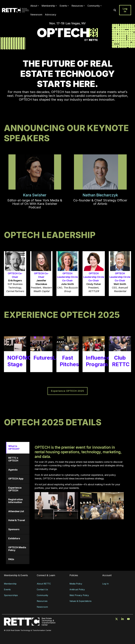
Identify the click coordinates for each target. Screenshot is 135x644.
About (35, 6)
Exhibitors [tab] (14, 538)
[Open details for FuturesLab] (41, 354)
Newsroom (36, 15)
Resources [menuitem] (42, 601)
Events (64, 6)
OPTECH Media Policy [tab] (17, 549)
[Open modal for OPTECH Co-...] (15, 274)
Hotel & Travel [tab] (17, 520)
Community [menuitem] (42, 595)
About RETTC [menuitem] (44, 584)
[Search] (115, 10)
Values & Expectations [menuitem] (80, 601)
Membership (49, 6)
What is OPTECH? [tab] (14, 447)
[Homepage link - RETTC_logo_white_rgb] (30, 624)
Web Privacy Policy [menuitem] (79, 595)
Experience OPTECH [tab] (15, 489)
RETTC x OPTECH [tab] (13, 459)
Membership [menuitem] (10, 584)
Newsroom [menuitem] (42, 607)
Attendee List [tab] (16, 511)
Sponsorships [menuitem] (11, 595)
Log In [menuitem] (105, 584)
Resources (78, 6)
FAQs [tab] (11, 559)
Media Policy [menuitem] (76, 584)
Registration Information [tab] (16, 501)
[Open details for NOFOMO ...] (15, 354)
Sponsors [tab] (14, 529)
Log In (125, 10)
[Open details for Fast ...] (68, 354)
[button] (117, 619)
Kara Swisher (35, 195)
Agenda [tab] (13, 470)
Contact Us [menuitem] (42, 589)
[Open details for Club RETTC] (120, 354)
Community (95, 6)
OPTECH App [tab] (16, 479)
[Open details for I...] (94, 354)
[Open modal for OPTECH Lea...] (68, 274)
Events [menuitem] (7, 589)
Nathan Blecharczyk (100, 195)
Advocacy (51, 15)
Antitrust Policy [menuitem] (77, 589)
